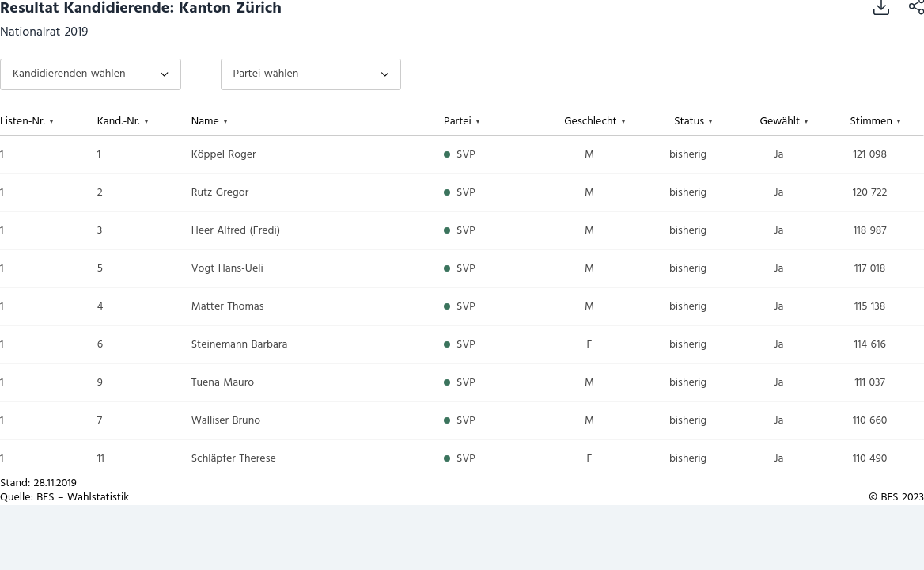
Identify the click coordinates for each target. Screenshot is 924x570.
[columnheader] (49, 122)
